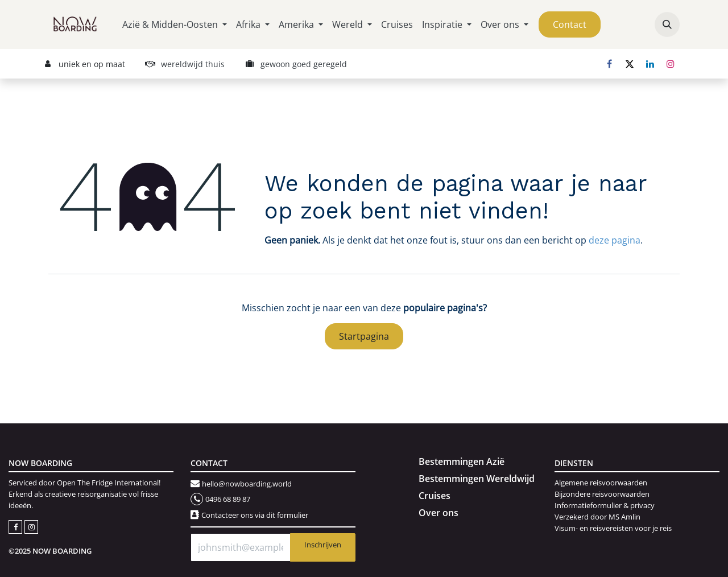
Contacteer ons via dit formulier (255, 515)
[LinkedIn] (650, 64)
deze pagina (615, 240)
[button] (667, 24)
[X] (630, 64)
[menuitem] (175, 24)
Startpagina (364, 336)
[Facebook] (609, 64)
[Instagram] (671, 64)
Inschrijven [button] (323, 545)
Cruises (435, 496)
